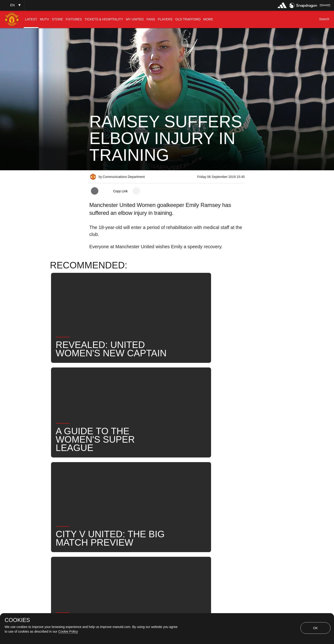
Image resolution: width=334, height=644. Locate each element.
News (99, 478)
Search (101, 493)
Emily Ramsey (180, 478)
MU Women (145, 478)
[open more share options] (136, 191)
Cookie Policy (68, 631)
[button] (12, 5)
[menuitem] (31, 19)
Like (120, 478)
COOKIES (17, 620)
